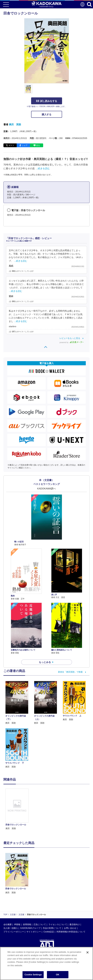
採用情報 (27, 924)
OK (58, 975)
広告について (40, 924)
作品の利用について (52, 928)
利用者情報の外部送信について (71, 932)
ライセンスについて (58, 924)
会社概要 (8, 924)
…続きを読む (43, 168)
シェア (25, 145)
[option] (18, 809)
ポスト (11, 145)
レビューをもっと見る (70, 338)
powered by (72, 342)
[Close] (87, 952)
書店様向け (75, 924)
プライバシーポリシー (14, 932)
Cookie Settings (33, 975)
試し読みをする (47, 101)
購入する (47, 114)
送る (38, 145)
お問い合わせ (70, 928)
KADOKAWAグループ (30, 928)
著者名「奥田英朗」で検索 (70, 672)
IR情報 (17, 924)
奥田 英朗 (15, 124)
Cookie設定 (49, 932)
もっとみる (45, 662)
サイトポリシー (34, 932)
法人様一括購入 (11, 928)
